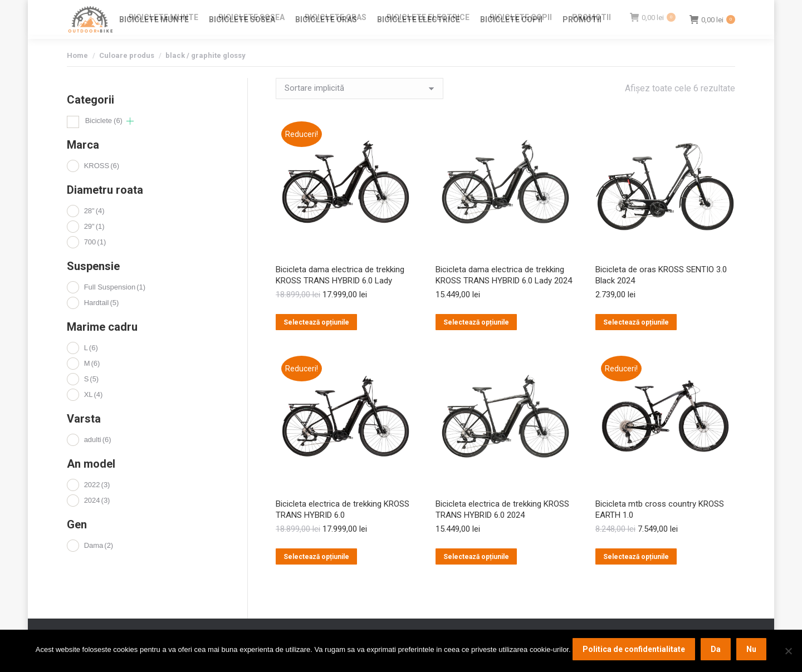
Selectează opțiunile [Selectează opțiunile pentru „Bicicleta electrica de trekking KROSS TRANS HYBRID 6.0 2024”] (476, 577)
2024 (97, 520)
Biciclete (104, 141)
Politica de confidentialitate (634, 649)
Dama (99, 565)
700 (95, 262)
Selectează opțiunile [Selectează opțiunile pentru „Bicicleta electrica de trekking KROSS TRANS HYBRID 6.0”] (316, 577)
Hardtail (102, 323)
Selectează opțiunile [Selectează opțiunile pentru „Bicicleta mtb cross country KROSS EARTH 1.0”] (636, 577)
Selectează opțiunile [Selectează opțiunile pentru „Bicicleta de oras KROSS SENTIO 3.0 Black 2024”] (636, 342)
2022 (97, 505)
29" (94, 246)
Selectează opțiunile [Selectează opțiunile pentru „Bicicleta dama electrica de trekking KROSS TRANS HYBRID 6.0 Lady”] (316, 342)
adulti (98, 460)
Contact (624, 10)
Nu (751, 649)
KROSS (102, 186)
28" (94, 231)
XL (94, 415)
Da (716, 649)
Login (657, 10)
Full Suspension (115, 307)
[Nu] (788, 651)
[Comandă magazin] (360, 109)
